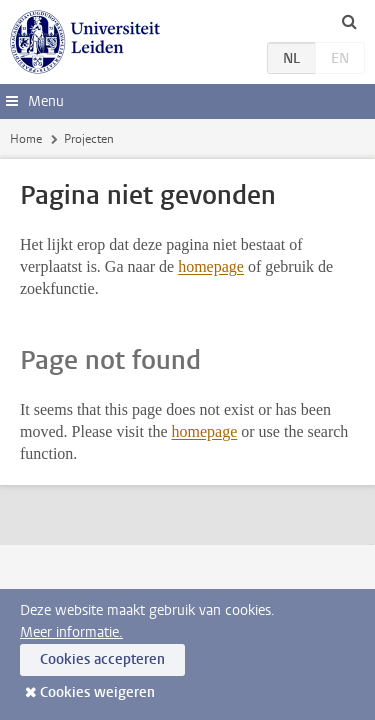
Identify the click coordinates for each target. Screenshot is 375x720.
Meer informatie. (71, 632)
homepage (211, 266)
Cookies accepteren (102, 659)
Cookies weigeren (97, 692)
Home (26, 139)
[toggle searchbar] (349, 21)
